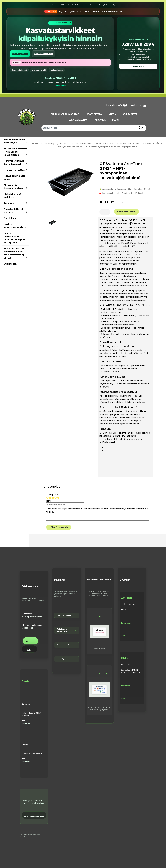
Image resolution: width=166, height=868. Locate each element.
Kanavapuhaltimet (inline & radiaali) (14, 162)
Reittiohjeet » (126, 623)
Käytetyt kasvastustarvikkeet (15, 226)
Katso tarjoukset (20, 54)
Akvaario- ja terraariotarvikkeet (14, 187)
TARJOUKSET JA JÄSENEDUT (65, 114)
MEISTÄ (112, 114)
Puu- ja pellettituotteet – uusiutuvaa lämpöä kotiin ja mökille (14, 238)
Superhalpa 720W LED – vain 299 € (60, 78)
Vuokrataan (10, 264)
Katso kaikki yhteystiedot (34, 816)
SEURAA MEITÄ (130, 114)
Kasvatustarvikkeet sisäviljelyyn (14, 141)
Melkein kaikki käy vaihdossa (13, 196)
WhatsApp (30, 642)
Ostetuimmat (11, 218)
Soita (29, 650)
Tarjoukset (10, 203)
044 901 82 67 (27, 628)
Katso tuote (60, 85)
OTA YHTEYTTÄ (94, 114)
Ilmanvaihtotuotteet (15, 170)
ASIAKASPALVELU (78, 120)
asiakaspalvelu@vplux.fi (32, 617)
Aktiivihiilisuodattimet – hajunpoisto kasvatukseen (15, 152)
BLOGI (115, 120)
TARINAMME (100, 120)
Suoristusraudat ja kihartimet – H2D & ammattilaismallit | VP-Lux (14, 253)
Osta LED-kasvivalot (43, 54)
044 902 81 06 (27, 761)
